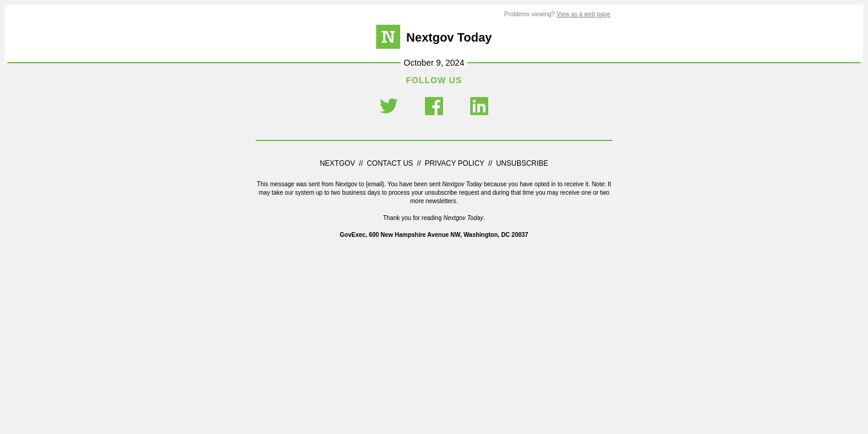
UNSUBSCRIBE (522, 163)
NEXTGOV (338, 163)
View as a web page (583, 14)
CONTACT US (390, 163)
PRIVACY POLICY (455, 163)
